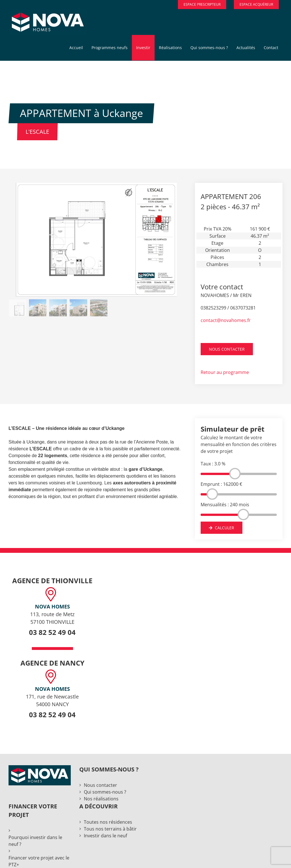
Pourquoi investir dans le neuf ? (35, 841)
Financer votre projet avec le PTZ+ (39, 861)
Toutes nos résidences (108, 822)
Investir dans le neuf (105, 836)
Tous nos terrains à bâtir (110, 829)
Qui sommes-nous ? (105, 792)
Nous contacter (100, 785)
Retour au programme (225, 372)
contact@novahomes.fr (226, 320)
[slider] (235, 474)
